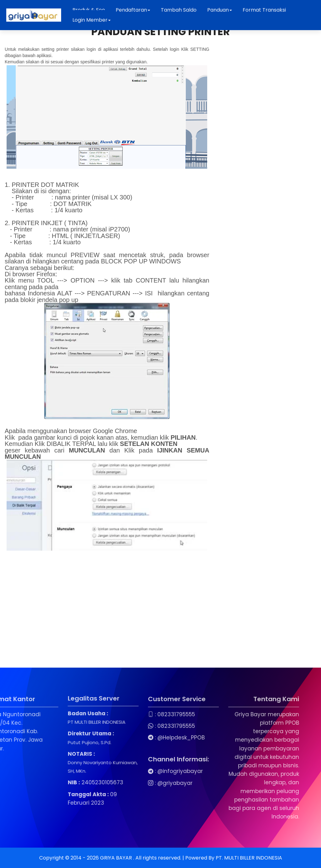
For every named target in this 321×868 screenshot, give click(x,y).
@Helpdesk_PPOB (133, 738)
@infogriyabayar (132, 771)
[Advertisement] (107, 611)
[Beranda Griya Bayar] (34, 15)
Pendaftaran (133, 10)
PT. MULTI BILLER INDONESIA (249, 858)
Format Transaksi (264, 10)
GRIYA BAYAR (117, 858)
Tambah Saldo (179, 10)
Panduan (220, 10)
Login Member (92, 20)
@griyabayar (127, 783)
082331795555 (128, 714)
